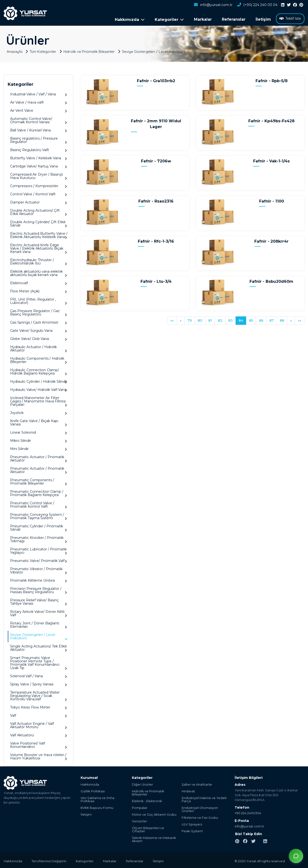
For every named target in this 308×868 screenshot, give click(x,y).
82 (220, 320)
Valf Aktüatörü (38, 734)
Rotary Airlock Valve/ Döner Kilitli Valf (38, 613)
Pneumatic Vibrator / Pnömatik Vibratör (38, 570)
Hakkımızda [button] (130, 20)
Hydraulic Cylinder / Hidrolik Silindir (39, 381)
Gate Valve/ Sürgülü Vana (38, 330)
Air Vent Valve (38, 110)
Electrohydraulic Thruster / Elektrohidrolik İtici (38, 261)
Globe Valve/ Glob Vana (38, 338)
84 (241, 320)
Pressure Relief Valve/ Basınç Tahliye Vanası (38, 601)
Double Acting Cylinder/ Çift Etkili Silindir (38, 223)
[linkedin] (283, 5)
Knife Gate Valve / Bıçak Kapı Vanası (38, 422)
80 (200, 320)
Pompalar (140, 807)
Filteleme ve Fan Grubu (200, 817)
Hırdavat (188, 790)
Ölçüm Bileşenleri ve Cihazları (148, 829)
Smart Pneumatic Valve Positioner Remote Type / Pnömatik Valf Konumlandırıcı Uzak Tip (38, 662)
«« (172, 320)
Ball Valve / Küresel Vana (38, 129)
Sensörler (139, 820)
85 (251, 320)
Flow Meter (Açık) (38, 290)
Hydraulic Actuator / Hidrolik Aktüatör (38, 348)
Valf (38, 715)
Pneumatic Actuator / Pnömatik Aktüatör (38, 458)
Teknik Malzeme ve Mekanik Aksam (154, 838)
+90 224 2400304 (248, 812)
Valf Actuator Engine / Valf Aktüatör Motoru (38, 724)
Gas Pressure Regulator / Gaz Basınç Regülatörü (38, 312)
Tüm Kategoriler (44, 51)
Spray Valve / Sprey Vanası (38, 683)
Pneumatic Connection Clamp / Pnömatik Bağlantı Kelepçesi (38, 492)
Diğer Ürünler (142, 784)
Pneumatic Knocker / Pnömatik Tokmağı (38, 539)
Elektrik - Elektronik (147, 800)
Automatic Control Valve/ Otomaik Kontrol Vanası (38, 120)
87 (272, 320)
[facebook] (295, 5)
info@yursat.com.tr (213, 5)
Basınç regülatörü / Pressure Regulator (38, 139)
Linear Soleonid (38, 432)
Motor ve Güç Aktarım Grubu (154, 814)
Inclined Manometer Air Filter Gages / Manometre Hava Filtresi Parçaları (38, 400)
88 (282, 320)
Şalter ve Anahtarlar (197, 784)
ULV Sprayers (192, 823)
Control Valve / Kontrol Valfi (38, 193)
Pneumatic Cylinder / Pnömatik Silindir (38, 527)
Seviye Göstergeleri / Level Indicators (155, 51)
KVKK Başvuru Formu (97, 807)
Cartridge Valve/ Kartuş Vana (38, 165)
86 (261, 320)
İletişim (263, 19)
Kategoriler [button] (169, 20)
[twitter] (289, 5)
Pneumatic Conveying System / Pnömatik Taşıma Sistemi (38, 515)
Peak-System (192, 830)
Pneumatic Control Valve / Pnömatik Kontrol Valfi (38, 504)
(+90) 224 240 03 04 (257, 5)
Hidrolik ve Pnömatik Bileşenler (90, 51)
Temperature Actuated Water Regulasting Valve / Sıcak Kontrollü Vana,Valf (38, 695)
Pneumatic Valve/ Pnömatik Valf (38, 560)
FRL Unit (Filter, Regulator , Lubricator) (38, 300)
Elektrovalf (38, 282)
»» (300, 320)
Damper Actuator (38, 201)
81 (210, 320)
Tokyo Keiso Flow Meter (38, 706)
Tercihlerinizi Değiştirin (49, 860)
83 (231, 320)
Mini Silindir (38, 448)
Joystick (38, 412)
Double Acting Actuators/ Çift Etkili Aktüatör (38, 211)
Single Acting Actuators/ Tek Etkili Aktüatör (38, 647)
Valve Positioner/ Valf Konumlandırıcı (38, 744)
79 (190, 320)
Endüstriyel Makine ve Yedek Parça (204, 799)
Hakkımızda (90, 784)
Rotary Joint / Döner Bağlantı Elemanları (38, 624)
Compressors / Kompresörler (38, 185)
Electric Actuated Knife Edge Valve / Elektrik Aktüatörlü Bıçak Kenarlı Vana (38, 248)
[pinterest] (301, 5)
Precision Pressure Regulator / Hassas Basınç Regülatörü (38, 589)
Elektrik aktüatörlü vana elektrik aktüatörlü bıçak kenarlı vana (38, 272)
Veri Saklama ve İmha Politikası (97, 799)
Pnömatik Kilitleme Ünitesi (38, 580)
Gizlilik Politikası (93, 790)
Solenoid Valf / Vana (38, 675)
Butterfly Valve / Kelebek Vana (38, 157)
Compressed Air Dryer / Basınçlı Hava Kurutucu (38, 175)
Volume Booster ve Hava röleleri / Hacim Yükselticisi (38, 756)
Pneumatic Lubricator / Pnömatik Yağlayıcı (38, 550)
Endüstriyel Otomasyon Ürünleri (200, 808)
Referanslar (234, 19)
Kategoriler (85, 860)
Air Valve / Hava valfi (38, 102)
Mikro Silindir (38, 440)
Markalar (203, 19)
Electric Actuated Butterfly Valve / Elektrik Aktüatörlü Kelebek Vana (39, 234)
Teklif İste (290, 18)
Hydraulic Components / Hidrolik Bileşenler (38, 359)
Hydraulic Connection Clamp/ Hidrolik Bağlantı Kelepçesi (38, 371)
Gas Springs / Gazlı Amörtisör (38, 322)
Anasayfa (15, 51)
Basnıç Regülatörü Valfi (38, 149)
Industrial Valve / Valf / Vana (38, 93)
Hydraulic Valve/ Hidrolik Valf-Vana (38, 389)
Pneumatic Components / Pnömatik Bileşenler (38, 481)
